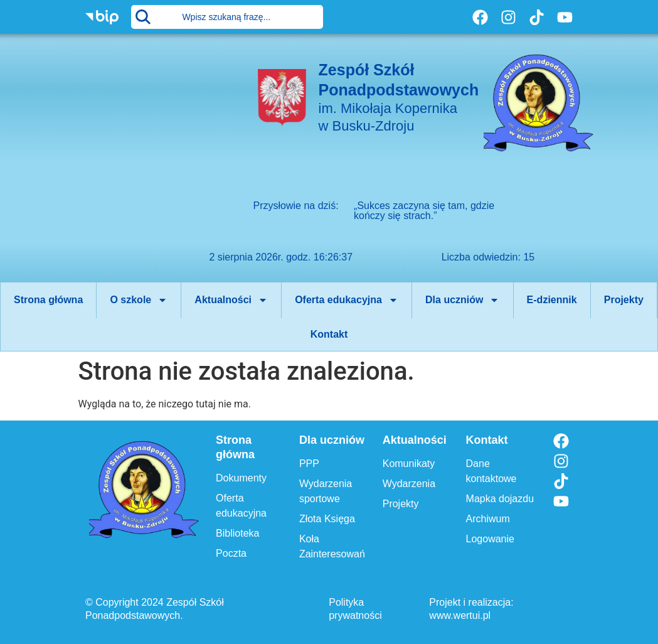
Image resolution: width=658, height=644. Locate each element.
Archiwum (488, 519)
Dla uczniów (462, 300)
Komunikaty (409, 464)
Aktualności (231, 300)
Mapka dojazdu (500, 499)
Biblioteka (237, 533)
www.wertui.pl (460, 615)
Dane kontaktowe (491, 471)
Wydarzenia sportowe (326, 491)
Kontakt (329, 334)
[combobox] (227, 17)
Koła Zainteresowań (332, 546)
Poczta (231, 553)
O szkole (139, 300)
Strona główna (48, 300)
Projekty (624, 300)
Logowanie (490, 539)
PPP (309, 464)
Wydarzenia (409, 484)
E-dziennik (552, 300)
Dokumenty (241, 478)
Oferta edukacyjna (347, 300)
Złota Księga (327, 519)
